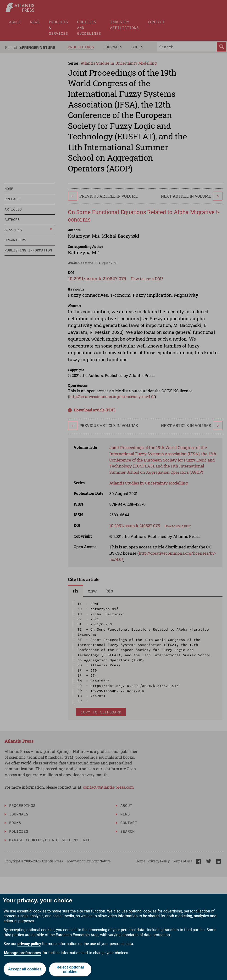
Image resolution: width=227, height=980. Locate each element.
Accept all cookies (25, 969)
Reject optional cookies (70, 969)
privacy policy (29, 944)
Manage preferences (23, 953)
